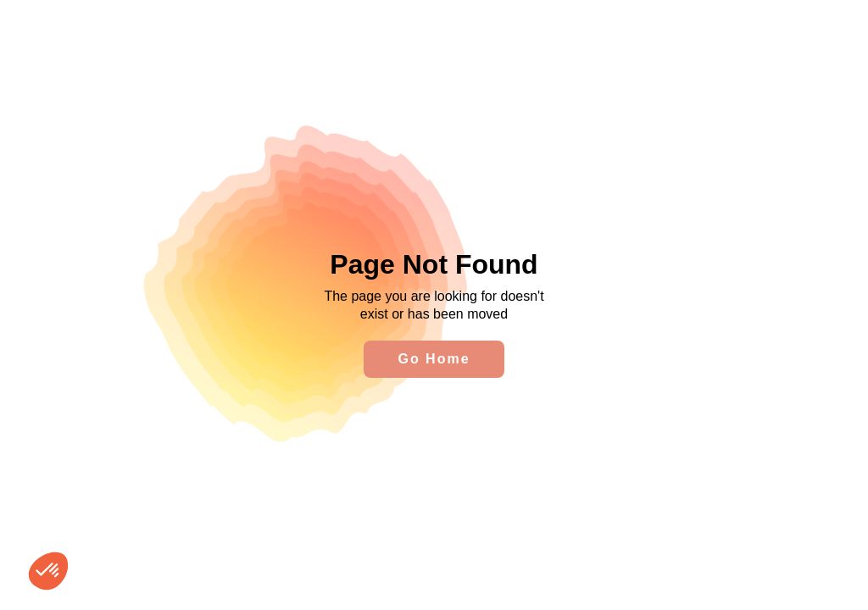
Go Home (434, 359)
